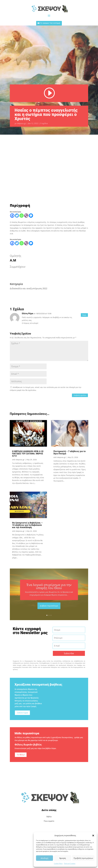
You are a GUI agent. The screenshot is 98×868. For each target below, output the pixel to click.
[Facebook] (12, 216)
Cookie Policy (58, 863)
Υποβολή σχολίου (80, 395)
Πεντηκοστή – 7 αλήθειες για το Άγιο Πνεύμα (70, 452)
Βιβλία (49, 817)
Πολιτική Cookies (70, 863)
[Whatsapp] (22, 216)
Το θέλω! (21, 755)
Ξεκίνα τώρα (22, 713)
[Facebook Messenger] (31, 216)
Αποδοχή (44, 858)
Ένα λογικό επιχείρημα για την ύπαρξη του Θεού (49, 586)
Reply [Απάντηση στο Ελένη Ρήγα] (84, 315)
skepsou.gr (21, 123)
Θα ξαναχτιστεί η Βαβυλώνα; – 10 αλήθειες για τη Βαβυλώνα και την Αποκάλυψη (27, 525)
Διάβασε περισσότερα (49, 606)
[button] (93, 836)
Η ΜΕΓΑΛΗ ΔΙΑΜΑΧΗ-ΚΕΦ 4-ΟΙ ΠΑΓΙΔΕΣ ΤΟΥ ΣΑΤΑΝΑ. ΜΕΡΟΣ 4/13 (28, 454)
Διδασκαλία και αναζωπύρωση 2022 (29, 288)
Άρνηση (63, 858)
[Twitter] (17, 216)
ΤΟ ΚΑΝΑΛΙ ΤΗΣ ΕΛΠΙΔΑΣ (50, 23)
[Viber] (26, 216)
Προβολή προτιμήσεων (83, 858)
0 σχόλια (44, 123)
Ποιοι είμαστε (49, 821)
